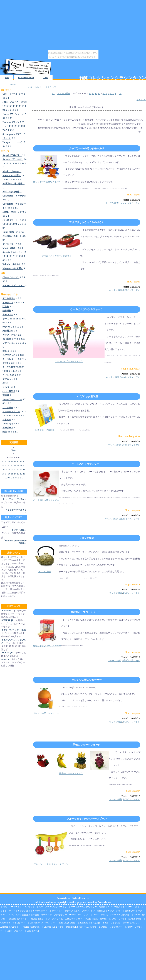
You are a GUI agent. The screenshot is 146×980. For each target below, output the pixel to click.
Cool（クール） (34, 931)
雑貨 (5, 907)
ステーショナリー (54, 907)
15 (10, 106)
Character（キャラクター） (43, 923)
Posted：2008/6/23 (131, 374)
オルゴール (128, 907)
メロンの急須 (87, 538)
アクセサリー (60, 915)
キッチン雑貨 (64, 93)
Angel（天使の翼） (32, 927)
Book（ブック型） (131, 445)
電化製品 (101, 911)
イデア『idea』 (19, 530)
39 (12, 461)
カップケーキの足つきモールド (87, 148)
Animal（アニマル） (11, 927)
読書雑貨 (26, 915)
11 (22, 106)
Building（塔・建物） (90, 923)
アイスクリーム (55, 919)
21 (18, 470)
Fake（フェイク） (16, 931)
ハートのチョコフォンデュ (87, 464)
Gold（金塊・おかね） (97, 919)
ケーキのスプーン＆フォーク (87, 309)
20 (21, 470)
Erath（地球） (137, 919)
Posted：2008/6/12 (131, 796)
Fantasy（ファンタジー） (112, 927)
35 (24, 461)
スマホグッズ (67, 911)
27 (24, 466)
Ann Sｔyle (7, 653)
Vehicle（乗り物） (131, 660)
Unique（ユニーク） (130, 203)
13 (16, 106)
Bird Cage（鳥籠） (68, 923)
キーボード (14, 907)
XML (46, 77)
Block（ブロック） (133, 923)
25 (6, 470)
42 (3, 461)
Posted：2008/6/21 (131, 590)
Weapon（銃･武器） (121, 915)
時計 (140, 911)
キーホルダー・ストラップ (45, 911)
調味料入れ (130, 911)
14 (13, 106)
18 (25, 102)
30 (15, 466)
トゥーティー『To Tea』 (15, 499)
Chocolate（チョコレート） (14, 923)
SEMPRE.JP (7, 620)
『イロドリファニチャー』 (16, 511)
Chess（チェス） (101, 915)
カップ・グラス (115, 911)
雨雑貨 (102, 907)
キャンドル (14, 915)
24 (9, 470)
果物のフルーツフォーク (87, 744)
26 (3, 470)
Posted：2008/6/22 (131, 442)
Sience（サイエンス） (80, 915)
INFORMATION (26, 77)
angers (5, 659)
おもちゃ (39, 907)
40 (9, 461)
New (14, 450)
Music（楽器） (38, 919)
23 (12, 470)
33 (6, 466)
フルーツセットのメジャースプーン (87, 819)
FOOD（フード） (132, 290)
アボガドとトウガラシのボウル (87, 222)
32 (9, 466)
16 (7, 106)
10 (25, 106)
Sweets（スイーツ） (130, 377)
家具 (78, 911)
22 (15, 470)
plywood (6, 611)
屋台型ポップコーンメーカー (87, 612)
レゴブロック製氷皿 (87, 396)
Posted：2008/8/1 (131, 200)
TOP (7, 77)
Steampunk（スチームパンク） (82, 927)
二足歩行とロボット (75, 919)
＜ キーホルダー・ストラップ (42, 87)
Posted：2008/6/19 (131, 657)
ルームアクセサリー (87, 907)
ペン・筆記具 (114, 907)
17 (4, 106)
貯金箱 (36, 915)
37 (18, 461)
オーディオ (46, 915)
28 (21, 466)
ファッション (88, 911)
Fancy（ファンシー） (129, 519)
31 (12, 466)
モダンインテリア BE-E (13, 630)
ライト (12, 911)
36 (21, 461)
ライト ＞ (141, 100)
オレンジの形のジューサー (87, 680)
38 (15, 461)
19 (23, 102)
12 (19, 106)
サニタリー (70, 907)
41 (6, 461)
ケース (4, 915)
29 (18, 466)
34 (3, 466)
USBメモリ (27, 907)
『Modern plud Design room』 (15, 542)
